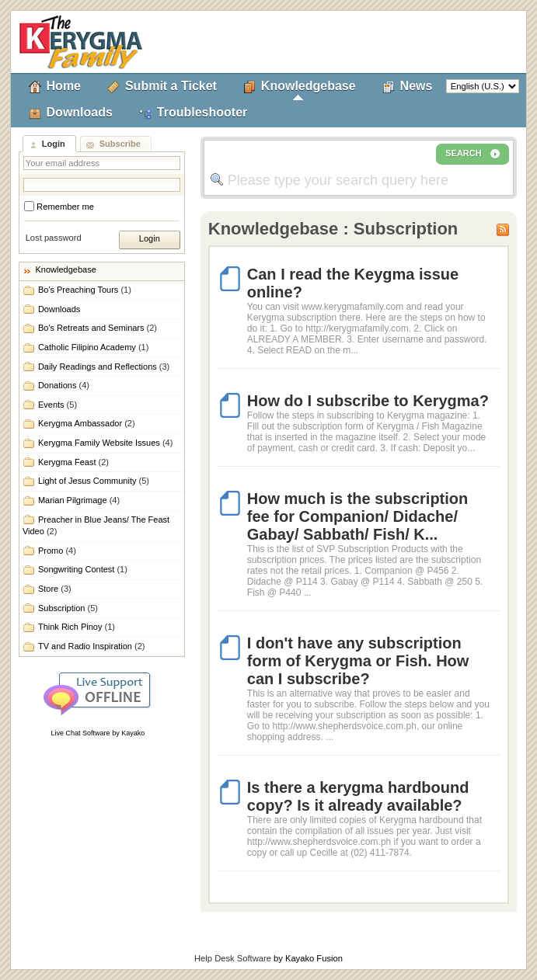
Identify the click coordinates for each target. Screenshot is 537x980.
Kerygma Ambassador (87, 423)
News (417, 86)
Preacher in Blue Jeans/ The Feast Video (96, 525)
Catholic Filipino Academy (93, 347)
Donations (64, 385)
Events (58, 405)
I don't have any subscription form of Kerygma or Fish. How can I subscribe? (358, 661)
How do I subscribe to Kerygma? (368, 401)
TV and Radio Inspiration (92, 646)
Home (64, 86)
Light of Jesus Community (94, 481)
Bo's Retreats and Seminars (98, 328)
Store (55, 589)
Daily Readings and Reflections (104, 367)
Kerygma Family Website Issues (105, 443)
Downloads (80, 112)
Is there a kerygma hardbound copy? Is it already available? (358, 796)
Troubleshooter (202, 112)
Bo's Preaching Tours (85, 290)
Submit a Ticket (171, 86)
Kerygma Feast (73, 462)
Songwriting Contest (83, 569)
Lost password (54, 238)
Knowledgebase (309, 86)
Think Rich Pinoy (77, 627)
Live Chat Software (81, 733)
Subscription (68, 608)
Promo (57, 551)
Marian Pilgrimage (79, 500)
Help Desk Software (233, 958)
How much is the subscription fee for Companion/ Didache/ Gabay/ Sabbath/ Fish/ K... (357, 516)
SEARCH (472, 154)
